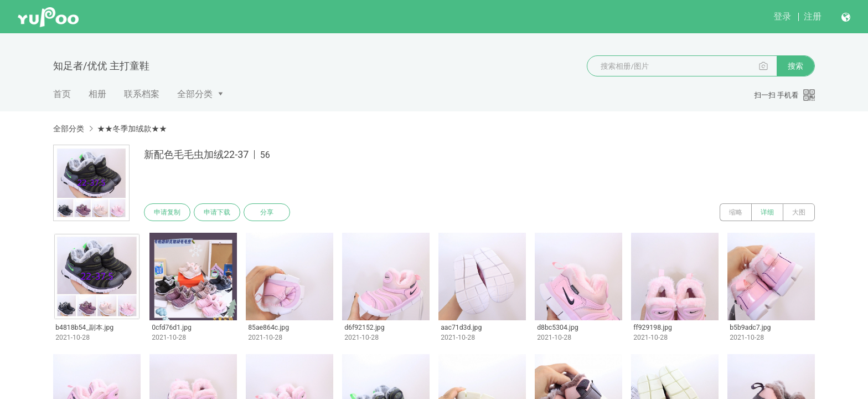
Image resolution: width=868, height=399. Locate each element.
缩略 (736, 212)
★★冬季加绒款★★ (132, 129)
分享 (267, 212)
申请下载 (217, 212)
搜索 (795, 66)
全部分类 (195, 94)
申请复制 (167, 212)
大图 (799, 212)
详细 (767, 212)
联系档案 (142, 94)
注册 (813, 16)
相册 (97, 94)
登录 (782, 16)
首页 (62, 94)
